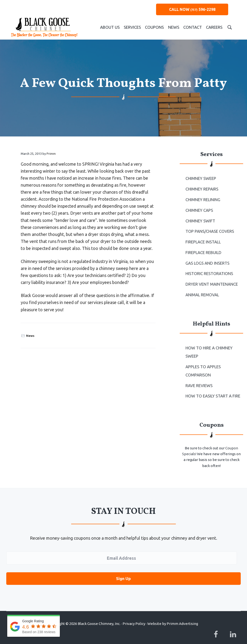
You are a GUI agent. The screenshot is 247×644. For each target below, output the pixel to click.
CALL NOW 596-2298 (192, 9)
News (30, 336)
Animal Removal (202, 290)
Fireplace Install (203, 240)
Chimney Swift (200, 219)
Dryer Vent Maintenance (211, 280)
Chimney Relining (202, 199)
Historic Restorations (209, 270)
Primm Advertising (182, 616)
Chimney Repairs (202, 189)
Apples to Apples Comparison (203, 365)
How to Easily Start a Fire (212, 389)
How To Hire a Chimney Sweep (209, 347)
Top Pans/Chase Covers (209, 229)
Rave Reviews (199, 379)
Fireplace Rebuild (203, 250)
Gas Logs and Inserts (207, 260)
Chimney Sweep (201, 178)
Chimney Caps (199, 209)
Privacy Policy (134, 616)
